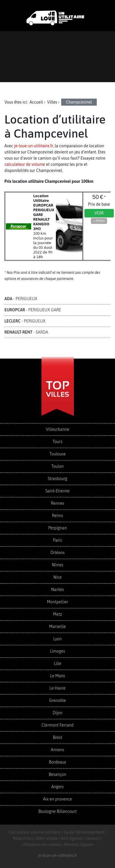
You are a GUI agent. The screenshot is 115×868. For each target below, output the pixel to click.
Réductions (23, 838)
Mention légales (79, 845)
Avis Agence (72, 838)
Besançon (58, 774)
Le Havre (57, 688)
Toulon (57, 466)
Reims (57, 516)
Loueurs (93, 838)
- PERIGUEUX (21, 299)
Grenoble (57, 700)
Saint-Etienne (57, 491)
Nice (57, 577)
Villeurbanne (58, 429)
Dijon (57, 713)
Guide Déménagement (84, 832)
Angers (57, 787)
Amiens (57, 750)
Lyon (57, 639)
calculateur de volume (25, 164)
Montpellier (57, 602)
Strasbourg (57, 479)
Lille (57, 663)
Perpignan (57, 528)
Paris (58, 540)
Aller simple (47, 838)
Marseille (57, 626)
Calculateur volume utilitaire (35, 832)
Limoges (57, 651)
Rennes (57, 503)
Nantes (57, 590)
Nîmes (57, 565)
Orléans (57, 553)
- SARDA (26, 332)
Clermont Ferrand (57, 725)
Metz (57, 614)
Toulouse (58, 454)
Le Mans (57, 676)
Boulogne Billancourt (57, 811)
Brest (57, 737)
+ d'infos (99, 221)
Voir (99, 213)
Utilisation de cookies (41, 845)
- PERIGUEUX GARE (33, 310)
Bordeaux (57, 762)
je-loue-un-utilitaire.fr (34, 146)
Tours (57, 442)
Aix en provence (57, 799)
